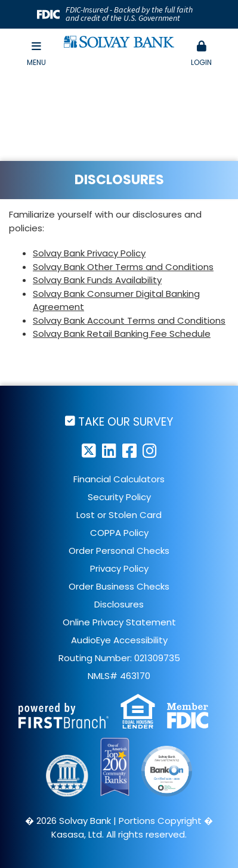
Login (202, 54)
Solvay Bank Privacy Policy (89, 253)
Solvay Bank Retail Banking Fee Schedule (122, 334)
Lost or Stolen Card (119, 515)
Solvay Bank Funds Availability (97, 280)
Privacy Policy (119, 568)
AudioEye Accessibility (119, 640)
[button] (202, 54)
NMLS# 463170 (119, 676)
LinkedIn (109, 450)
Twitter (89, 450)
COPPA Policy (119, 533)
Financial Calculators (119, 479)
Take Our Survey (126, 421)
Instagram (150, 450)
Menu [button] (36, 54)
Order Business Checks (119, 586)
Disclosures (119, 604)
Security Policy (119, 497)
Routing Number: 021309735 (119, 658)
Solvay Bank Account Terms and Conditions (129, 320)
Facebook (129, 450)
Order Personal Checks (119, 551)
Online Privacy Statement (119, 622)
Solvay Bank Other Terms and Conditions (123, 267)
